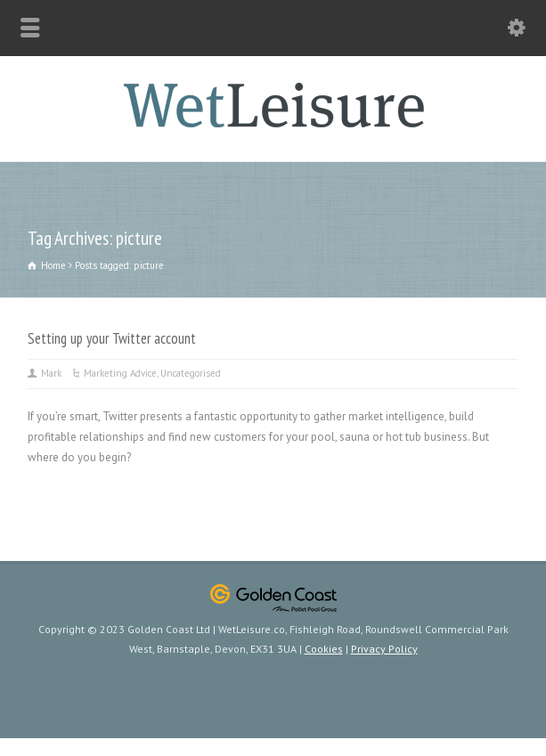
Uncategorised (191, 373)
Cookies (324, 649)
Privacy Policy (384, 649)
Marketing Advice (120, 373)
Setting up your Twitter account (112, 338)
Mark (51, 373)
